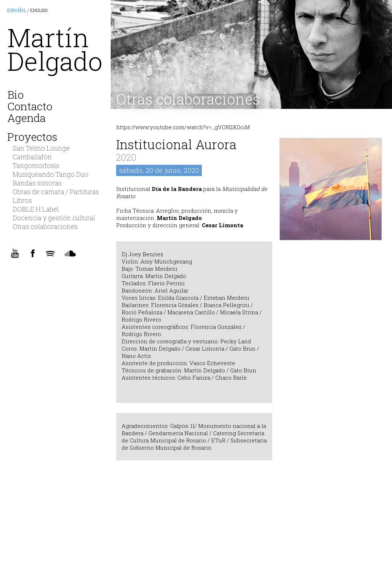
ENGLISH (39, 10)
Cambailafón (32, 157)
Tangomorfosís (36, 166)
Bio (15, 93)
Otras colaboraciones (188, 99)
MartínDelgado (55, 49)
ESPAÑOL (17, 10)
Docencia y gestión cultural (54, 218)
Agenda (26, 117)
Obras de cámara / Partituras (56, 192)
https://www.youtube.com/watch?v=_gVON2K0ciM (183, 127)
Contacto (30, 105)
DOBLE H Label (36, 209)
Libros (22, 200)
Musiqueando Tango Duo (50, 174)
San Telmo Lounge (41, 148)
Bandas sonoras (37, 183)
